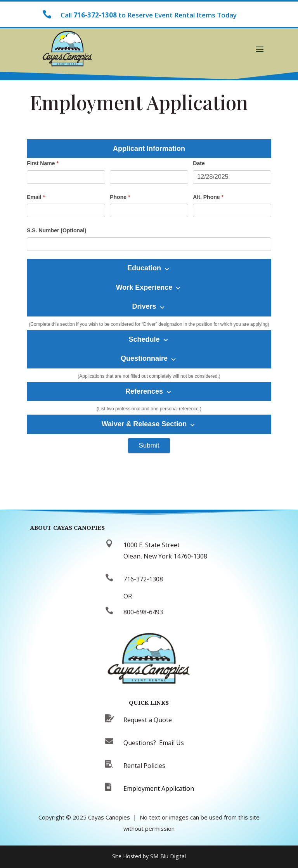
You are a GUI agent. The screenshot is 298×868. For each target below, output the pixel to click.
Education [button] (149, 268)
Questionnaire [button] (149, 359)
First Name (43, 163)
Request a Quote (148, 720)
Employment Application (159, 788)
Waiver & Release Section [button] (149, 424)
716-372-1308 (95, 15)
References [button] (149, 392)
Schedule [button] (148, 340)
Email (36, 197)
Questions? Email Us (154, 743)
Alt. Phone (208, 197)
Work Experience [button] (149, 288)
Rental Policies (144, 766)
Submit (149, 445)
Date (199, 163)
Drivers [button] (148, 307)
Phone (120, 197)
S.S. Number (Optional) (56, 230)
